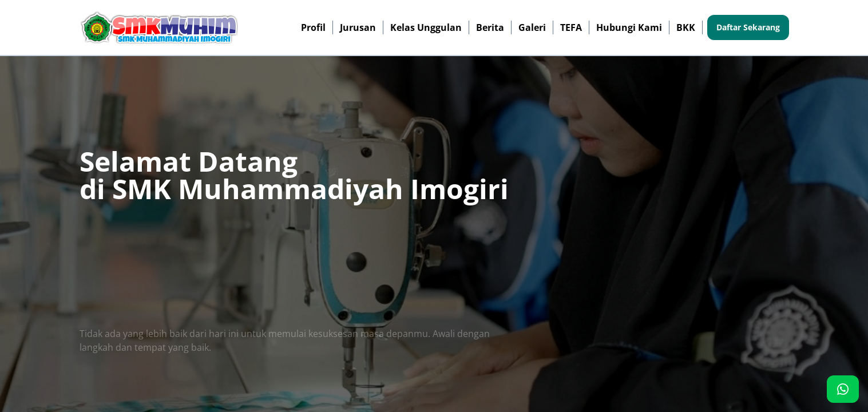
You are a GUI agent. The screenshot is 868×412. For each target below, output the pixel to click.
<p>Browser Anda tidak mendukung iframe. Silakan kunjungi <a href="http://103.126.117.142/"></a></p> (434, 206)
